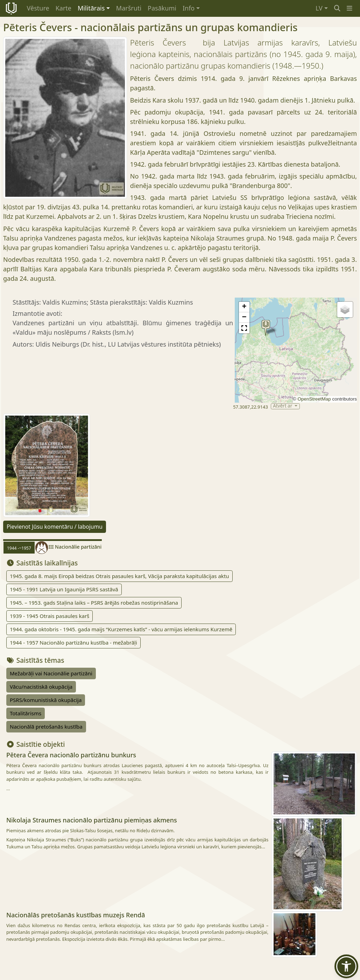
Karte (63, 8)
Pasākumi (162, 8)
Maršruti (129, 8)
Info (189, 8)
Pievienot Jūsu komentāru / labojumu (55, 527)
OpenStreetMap (314, 399)
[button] (350, 8)
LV (319, 8)
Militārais (91, 8)
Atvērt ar (283, 406)
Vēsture (38, 8)
